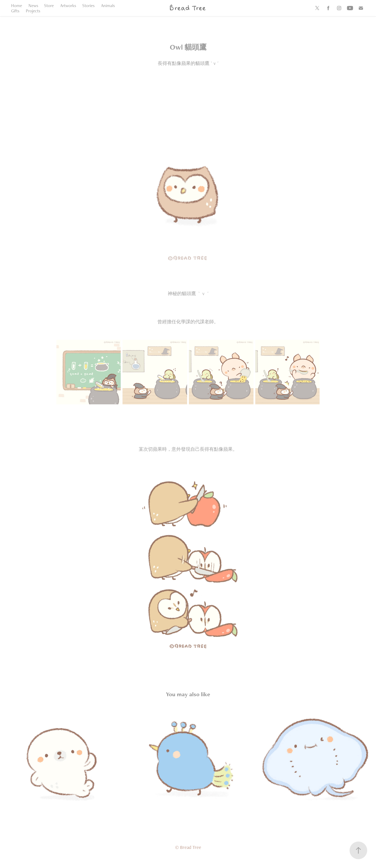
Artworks (68, 5)
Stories (88, 5)
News (33, 5)
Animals (108, 5)
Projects (33, 11)
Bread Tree (187, 8)
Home (17, 5)
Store (49, 5)
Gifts (15, 11)
